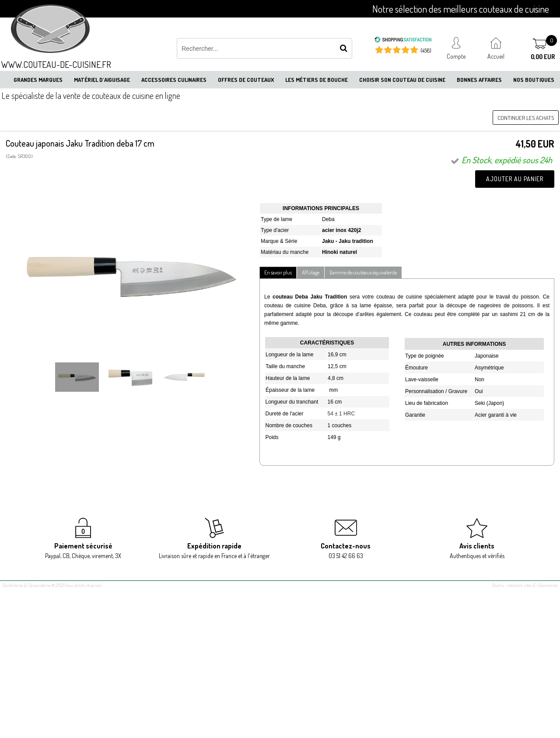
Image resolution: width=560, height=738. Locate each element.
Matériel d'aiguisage (102, 80)
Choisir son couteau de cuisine (402, 80)
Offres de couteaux (246, 80)
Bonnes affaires (479, 80)
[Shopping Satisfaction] (403, 41)
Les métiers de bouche (317, 80)
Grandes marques (38, 80)
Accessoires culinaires (174, 80)
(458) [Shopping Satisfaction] (426, 50)
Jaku (329, 241)
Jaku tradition (356, 241)
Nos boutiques (534, 80)
